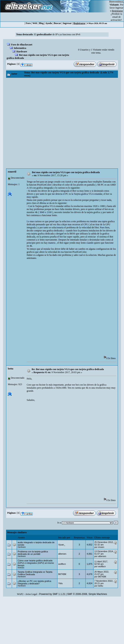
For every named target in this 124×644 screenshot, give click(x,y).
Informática (20, 48)
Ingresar (119, 8)
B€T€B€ (62, 574)
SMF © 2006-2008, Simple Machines (87, 594)
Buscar (57, 23)
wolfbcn (62, 564)
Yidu (60, 583)
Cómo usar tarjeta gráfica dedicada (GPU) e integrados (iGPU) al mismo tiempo (36, 563)
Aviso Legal (31, 594)
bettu (11, 369)
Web (35, 23)
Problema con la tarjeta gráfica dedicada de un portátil (33, 553)
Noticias (21, 568)
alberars (62, 554)
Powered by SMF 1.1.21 (52, 594)
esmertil (12, 172)
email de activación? (116, 18)
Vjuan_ (62, 545)
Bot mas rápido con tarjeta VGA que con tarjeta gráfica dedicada (66, 172)
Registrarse (79, 23)
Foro (28, 23)
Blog (41, 23)
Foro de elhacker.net (22, 45)
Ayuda (49, 23)
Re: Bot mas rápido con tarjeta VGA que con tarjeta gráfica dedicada (68, 369)
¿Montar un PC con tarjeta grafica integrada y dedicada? (34, 582)
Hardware (22, 52)
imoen (101, 547)
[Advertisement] (49, 123)
